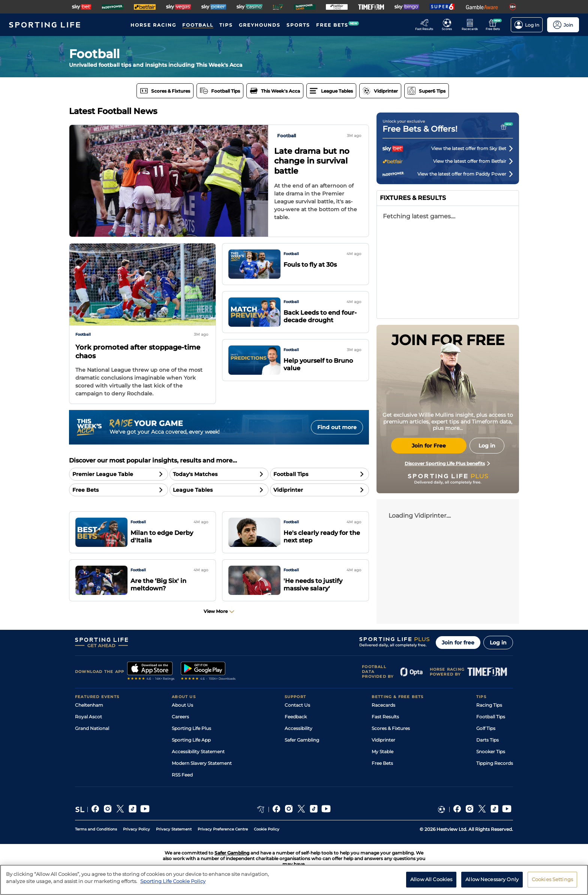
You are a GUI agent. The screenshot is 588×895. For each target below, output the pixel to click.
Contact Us (297, 705)
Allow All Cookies (431, 879)
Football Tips (491, 717)
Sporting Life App (191, 740)
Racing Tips (489, 705)
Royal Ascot (88, 717)
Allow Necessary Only (492, 879)
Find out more (337, 427)
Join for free (458, 643)
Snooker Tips (491, 752)
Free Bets (382, 763)
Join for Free (429, 446)
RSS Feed (182, 775)
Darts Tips (487, 740)
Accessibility (298, 728)
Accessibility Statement (198, 752)
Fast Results (385, 717)
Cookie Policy (267, 829)
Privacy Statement (174, 829)
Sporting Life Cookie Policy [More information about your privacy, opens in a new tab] (173, 881)
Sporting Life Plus (191, 728)
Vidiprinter (383, 740)
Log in (498, 643)
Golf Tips (486, 728)
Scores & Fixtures (391, 728)
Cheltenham (89, 705)
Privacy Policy (136, 829)
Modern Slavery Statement (202, 763)
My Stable (382, 752)
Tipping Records (495, 763)
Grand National (92, 728)
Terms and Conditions (96, 829)
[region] (294, 880)
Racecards (383, 705)
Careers (180, 717)
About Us (182, 705)
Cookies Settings (552, 879)
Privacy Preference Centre (223, 829)
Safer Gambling (302, 740)
